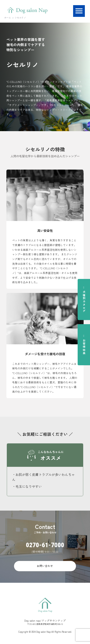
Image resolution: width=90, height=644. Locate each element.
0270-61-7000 (45, 545)
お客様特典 (84, 345)
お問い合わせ (45, 566)
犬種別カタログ (84, 299)
